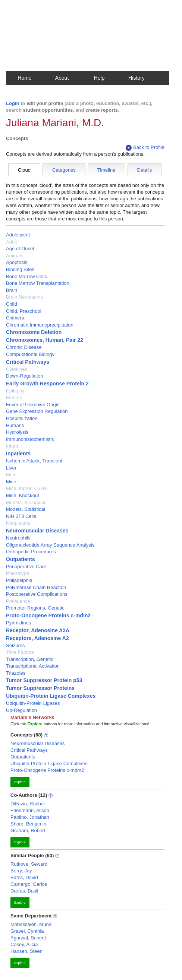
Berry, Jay (21, 871)
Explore (20, 782)
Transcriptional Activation (33, 666)
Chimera (15, 318)
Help (99, 78)
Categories (64, 170)
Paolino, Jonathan (30, 817)
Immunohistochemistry (30, 439)
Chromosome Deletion (34, 332)
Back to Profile (145, 148)
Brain (12, 290)
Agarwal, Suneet (28, 938)
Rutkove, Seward (29, 864)
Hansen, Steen (26, 951)
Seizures (15, 645)
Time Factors (20, 652)
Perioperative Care (26, 567)
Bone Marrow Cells (26, 276)
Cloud (24, 170)
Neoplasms (18, 523)
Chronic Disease (24, 347)
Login (12, 103)
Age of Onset (20, 249)
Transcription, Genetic (30, 659)
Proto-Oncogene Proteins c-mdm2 (48, 615)
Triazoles (16, 673)
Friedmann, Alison (30, 810)
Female (14, 397)
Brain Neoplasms (24, 297)
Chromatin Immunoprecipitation (40, 325)
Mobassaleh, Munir (31, 924)
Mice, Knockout (23, 495)
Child (12, 304)
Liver (11, 468)
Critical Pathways (28, 362)
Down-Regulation (25, 376)
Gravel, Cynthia (27, 931)
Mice (11, 482)
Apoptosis (17, 262)
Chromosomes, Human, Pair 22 (45, 340)
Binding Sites (20, 269)
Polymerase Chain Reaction (36, 587)
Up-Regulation (21, 710)
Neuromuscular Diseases (37, 531)
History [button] (136, 78)
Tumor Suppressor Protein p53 (44, 680)
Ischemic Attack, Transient (34, 461)
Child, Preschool (24, 311)
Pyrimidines (18, 623)
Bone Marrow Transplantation (38, 283)
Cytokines (17, 369)
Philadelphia (19, 580)
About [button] (62, 78)
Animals (15, 256)
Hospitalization (22, 418)
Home (24, 78)
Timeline (106, 170)
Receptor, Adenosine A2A (38, 630)
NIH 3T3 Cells (21, 516)
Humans (15, 425)
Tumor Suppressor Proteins (40, 688)
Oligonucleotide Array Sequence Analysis (50, 545)
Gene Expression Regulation (37, 411)
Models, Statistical (26, 509)
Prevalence (18, 601)
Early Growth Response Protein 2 (47, 384)
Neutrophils (18, 538)
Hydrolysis (17, 432)
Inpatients (18, 454)
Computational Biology (30, 354)
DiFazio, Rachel (28, 804)
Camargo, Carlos (29, 884)
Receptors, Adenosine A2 (37, 638)
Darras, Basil (24, 891)
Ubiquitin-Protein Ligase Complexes (51, 696)
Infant (12, 446)
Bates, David (24, 877)
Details (145, 170)
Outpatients (21, 559)
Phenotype (18, 573)
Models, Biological (26, 502)
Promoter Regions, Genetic (35, 608)
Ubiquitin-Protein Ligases (33, 703)
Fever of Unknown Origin (33, 405)
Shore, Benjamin (28, 824)
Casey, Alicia (24, 944)
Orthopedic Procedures (31, 552)
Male (11, 475)
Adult (12, 242)
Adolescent (18, 235)
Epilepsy (15, 391)
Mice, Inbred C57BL (27, 488)
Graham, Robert (28, 831)
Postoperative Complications (37, 594)
